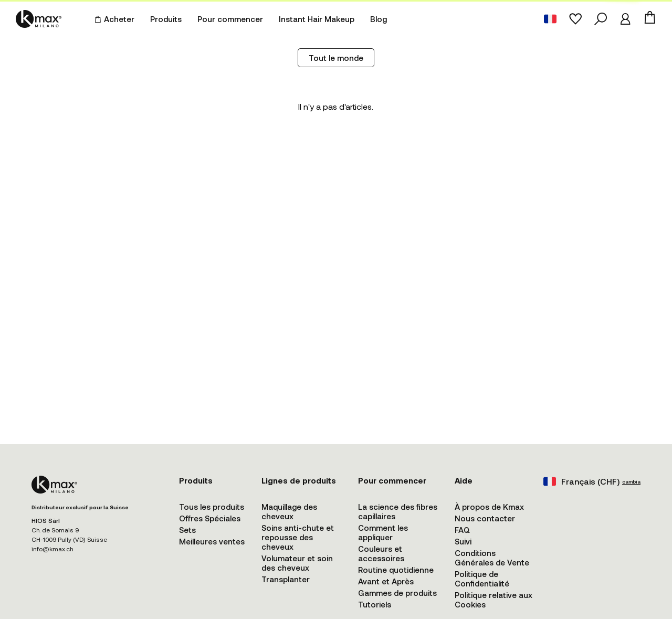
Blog (379, 19)
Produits (166, 19)
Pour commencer (230, 19)
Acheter (114, 19)
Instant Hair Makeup (317, 19)
